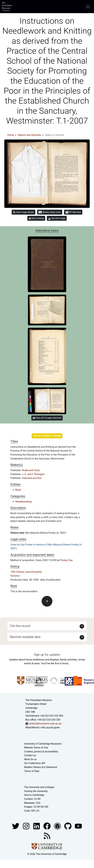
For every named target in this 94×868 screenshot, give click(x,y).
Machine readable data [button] (25, 637)
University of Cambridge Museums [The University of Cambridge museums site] (43, 744)
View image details (23, 212)
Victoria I (15, 576)
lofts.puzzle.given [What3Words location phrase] (50, 728)
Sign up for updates (47, 655)
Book (18, 490)
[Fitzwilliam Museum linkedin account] (47, 826)
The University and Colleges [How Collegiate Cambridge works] (39, 787)
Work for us (30, 759)
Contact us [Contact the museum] (30, 755)
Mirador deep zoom (50, 212)
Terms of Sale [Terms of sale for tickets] (32, 771)
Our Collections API (35, 763)
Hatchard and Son (32, 478)
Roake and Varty (31, 470)
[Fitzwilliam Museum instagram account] (26, 826)
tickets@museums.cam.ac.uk (45, 724)
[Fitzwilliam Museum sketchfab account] (58, 826)
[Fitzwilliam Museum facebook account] (37, 826)
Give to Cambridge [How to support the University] (34, 795)
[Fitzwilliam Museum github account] (68, 826)
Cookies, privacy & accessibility (41, 752)
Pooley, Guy (66, 560)
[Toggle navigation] (88, 7)
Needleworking (23, 502)
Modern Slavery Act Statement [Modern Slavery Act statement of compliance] (41, 767)
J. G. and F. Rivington (33, 474)
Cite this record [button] (20, 626)
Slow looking (36, 218)
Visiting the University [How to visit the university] (36, 791)
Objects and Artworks (29, 135)
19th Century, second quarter (26, 572)
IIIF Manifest (73, 212)
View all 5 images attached (47, 418)
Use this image (57, 218)
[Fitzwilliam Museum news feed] (47, 836)
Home (11, 135)
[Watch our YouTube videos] (78, 826)
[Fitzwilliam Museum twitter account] (16, 826)
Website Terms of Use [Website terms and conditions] (36, 748)
